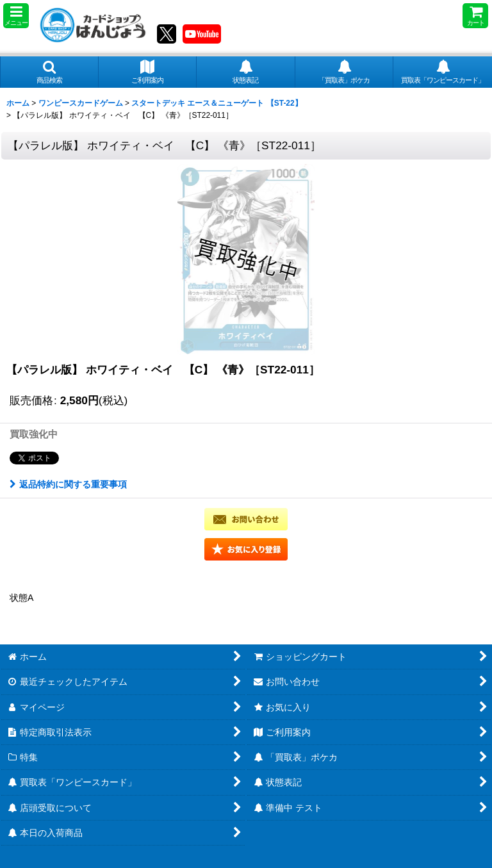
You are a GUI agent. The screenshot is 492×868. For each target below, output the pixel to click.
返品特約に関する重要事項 (68, 484)
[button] (16, 16)
